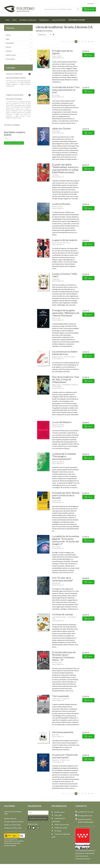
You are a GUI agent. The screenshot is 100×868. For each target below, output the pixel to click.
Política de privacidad (60, 825)
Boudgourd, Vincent (57, 357)
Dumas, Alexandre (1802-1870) (61, 243)
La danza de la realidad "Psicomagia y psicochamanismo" (64, 456)
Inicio (8, 19)
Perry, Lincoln (56, 95)
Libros (14, 20)
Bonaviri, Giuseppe (57, 207)
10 (79, 42)
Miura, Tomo (55, 735)
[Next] (95, 42)
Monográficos (44, 20)
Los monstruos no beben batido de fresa (65, 353)
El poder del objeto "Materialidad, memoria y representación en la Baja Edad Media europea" (65, 168)
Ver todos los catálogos (12, 125)
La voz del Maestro (62, 422)
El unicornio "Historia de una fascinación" (65, 756)
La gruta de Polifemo (59, 20)
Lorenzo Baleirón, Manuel (59, 617)
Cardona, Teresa (57, 699)
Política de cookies (59, 828)
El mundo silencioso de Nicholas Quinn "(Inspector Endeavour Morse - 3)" (64, 656)
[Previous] (61, 42)
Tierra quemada (60, 696)
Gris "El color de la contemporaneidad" (63, 579)
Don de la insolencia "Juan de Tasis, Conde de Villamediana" (66, 379)
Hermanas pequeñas (63, 732)
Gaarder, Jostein (57, 501)
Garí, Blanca (56, 175)
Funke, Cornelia (56, 547)
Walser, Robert (56, 131)
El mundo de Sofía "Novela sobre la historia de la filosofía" (66, 495)
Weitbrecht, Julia (65, 760)
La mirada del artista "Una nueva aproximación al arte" (66, 90)
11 (82, 42)
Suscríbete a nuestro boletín (14, 143)
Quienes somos (58, 812)
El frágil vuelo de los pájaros (62, 52)
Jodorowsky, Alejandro (58, 425)
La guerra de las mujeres (65, 240)
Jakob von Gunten (61, 128)
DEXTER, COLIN (57, 663)
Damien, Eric (66, 699)
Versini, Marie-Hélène (70, 357)
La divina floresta (61, 204)
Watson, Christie (57, 56)
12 (85, 42)
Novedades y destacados (28, 20)
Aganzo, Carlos (56, 385)
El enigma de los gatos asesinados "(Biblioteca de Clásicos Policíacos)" (66, 313)
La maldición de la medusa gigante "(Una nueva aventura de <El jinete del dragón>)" (66, 540)
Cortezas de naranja (62, 614)
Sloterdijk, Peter (56, 583)
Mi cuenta (56, 831)
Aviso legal (57, 815)
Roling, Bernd (56, 760)
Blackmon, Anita (57, 318)
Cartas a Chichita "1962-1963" (65, 275)
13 (89, 42)
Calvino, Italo (56, 279)
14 (92, 42)
